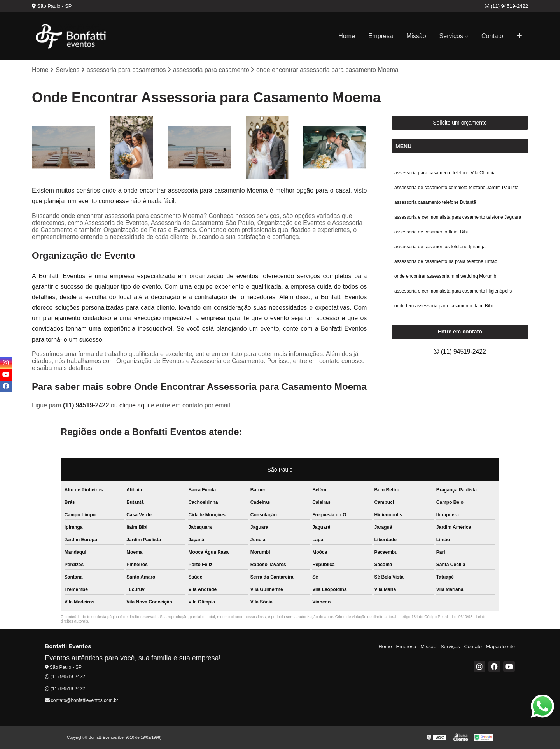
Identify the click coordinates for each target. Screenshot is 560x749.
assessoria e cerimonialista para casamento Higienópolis (453, 291)
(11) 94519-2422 (507, 6)
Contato (492, 36)
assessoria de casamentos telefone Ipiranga (440, 247)
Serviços (451, 36)
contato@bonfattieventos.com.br (82, 700)
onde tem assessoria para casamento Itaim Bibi (444, 306)
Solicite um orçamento (460, 123)
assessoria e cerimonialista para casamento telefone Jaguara (458, 217)
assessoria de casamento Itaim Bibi (431, 232)
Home (347, 36)
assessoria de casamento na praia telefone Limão (446, 261)
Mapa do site (500, 646)
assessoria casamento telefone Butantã (435, 202)
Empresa (381, 36)
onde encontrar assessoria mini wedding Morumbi (446, 276)
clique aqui (134, 405)
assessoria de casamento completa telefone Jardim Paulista (457, 188)
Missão (416, 36)
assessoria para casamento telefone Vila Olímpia (445, 173)
